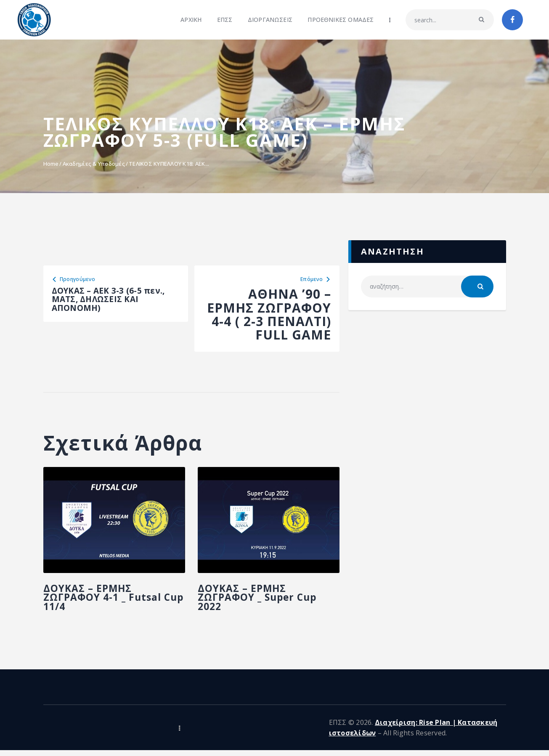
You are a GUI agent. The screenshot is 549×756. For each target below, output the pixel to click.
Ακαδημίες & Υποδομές (94, 164)
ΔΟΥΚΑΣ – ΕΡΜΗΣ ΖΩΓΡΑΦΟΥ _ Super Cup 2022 (265, 606)
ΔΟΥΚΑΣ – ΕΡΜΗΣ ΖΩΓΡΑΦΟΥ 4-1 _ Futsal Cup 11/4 (110, 606)
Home (51, 164)
